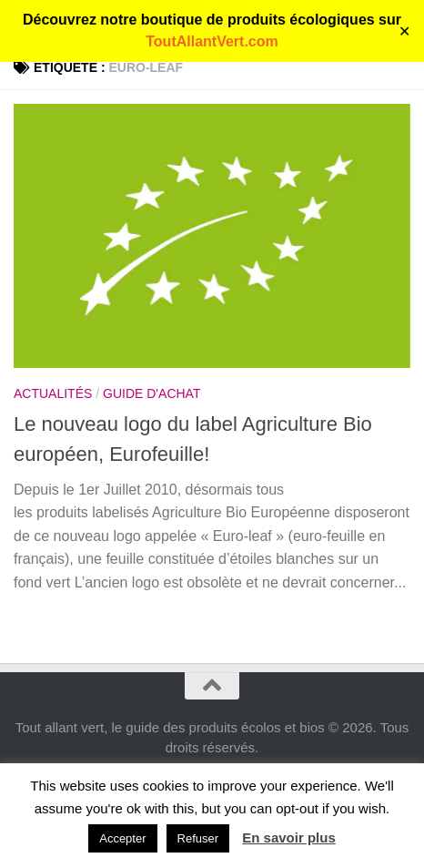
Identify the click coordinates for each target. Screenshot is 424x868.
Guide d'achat (151, 393)
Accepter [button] (122, 838)
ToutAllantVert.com (212, 41)
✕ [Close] (404, 31)
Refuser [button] (198, 838)
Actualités (53, 393)
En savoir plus (289, 837)
